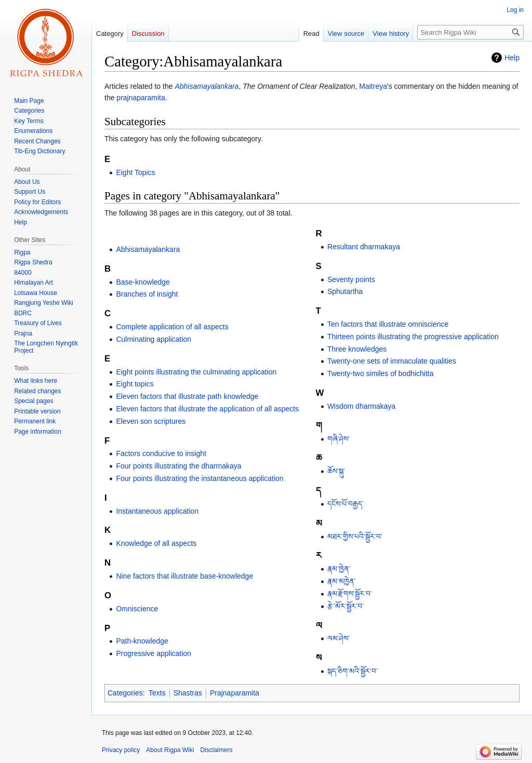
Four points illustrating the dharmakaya (178, 466)
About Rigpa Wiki (170, 750)
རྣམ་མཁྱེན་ (341, 581)
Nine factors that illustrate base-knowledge (184, 576)
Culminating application (154, 339)
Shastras (188, 693)
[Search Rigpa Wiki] (470, 32)
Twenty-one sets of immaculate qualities (392, 361)
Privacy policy (121, 750)
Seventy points (351, 279)
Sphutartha (345, 291)
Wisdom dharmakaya (362, 406)
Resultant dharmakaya (364, 247)
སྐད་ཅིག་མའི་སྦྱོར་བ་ (353, 671)
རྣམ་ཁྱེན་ (339, 569)
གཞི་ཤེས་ (338, 439)
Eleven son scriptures (151, 421)
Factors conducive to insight (161, 453)
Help (512, 58)
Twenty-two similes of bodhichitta (381, 373)
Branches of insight (147, 294)
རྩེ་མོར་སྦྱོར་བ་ (345, 606)
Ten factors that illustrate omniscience (388, 324)
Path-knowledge (142, 641)
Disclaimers (216, 750)
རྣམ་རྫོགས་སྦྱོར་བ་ (350, 594)
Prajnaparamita (235, 693)
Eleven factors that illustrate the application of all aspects (207, 409)
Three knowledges (357, 349)
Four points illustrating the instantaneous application (199, 478)
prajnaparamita (141, 98)
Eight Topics (135, 172)
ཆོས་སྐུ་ (336, 471)
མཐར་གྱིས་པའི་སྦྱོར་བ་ (355, 537)
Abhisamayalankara (207, 86)
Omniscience (137, 609)
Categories (125, 693)
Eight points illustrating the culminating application (196, 372)
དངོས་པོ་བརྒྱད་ (345, 504)
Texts (157, 693)
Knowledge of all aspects (156, 543)
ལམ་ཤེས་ (338, 638)
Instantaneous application (157, 511)
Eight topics (135, 384)
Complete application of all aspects (172, 327)
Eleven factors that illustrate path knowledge (187, 396)
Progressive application (154, 653)
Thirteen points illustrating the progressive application (413, 337)
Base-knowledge (143, 282)
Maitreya (373, 86)
